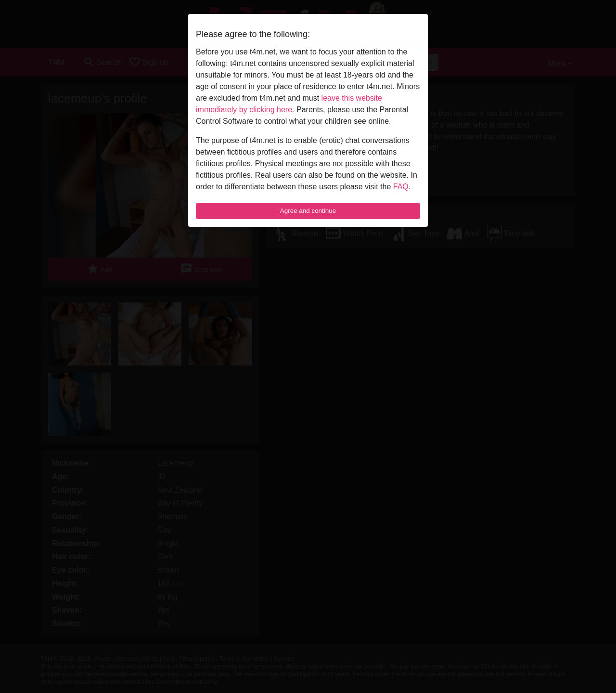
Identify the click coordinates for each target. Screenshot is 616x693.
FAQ (401, 187)
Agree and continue (308, 211)
